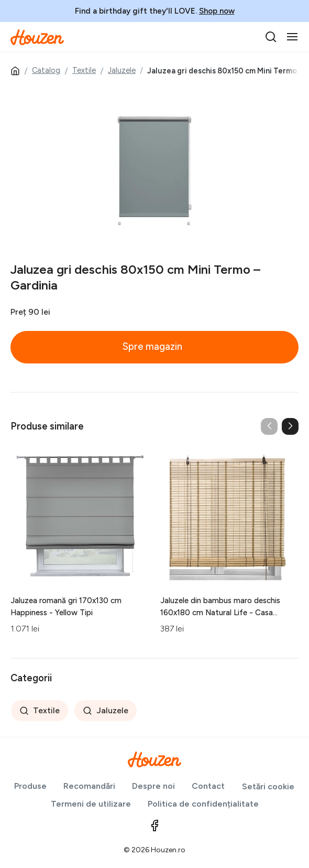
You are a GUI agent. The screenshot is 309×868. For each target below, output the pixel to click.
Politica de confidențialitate (203, 804)
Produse (30, 786)
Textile (84, 70)
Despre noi (153, 786)
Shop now (217, 11)
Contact (208, 786)
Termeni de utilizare (91, 804)
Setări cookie (268, 786)
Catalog (46, 70)
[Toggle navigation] (292, 37)
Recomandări (89, 786)
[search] (271, 37)
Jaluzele (122, 70)
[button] (290, 426)
